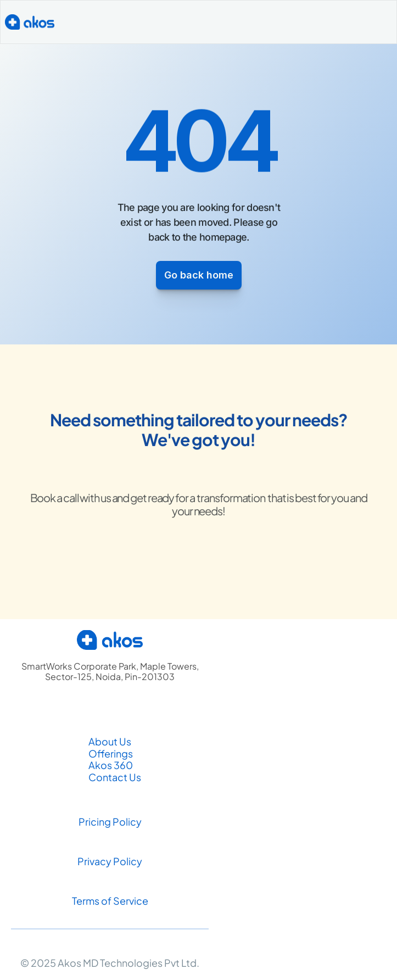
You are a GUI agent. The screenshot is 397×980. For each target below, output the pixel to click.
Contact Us (116, 777)
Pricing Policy (110, 822)
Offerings (111, 753)
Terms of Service (110, 901)
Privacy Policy (110, 861)
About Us (110, 741)
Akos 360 (111, 765)
